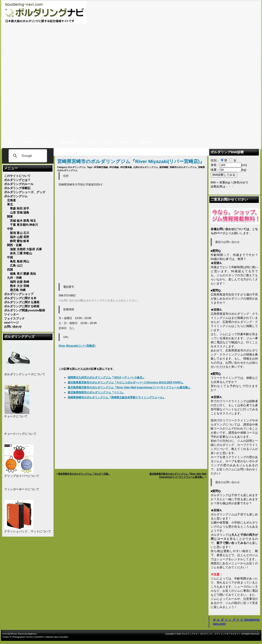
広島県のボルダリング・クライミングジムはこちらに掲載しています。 (234, 326)
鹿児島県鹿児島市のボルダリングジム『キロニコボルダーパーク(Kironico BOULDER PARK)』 (126, 382)
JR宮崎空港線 (101, 167)
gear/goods (69, 142)
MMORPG (39, 637)
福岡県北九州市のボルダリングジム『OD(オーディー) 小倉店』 (106, 377)
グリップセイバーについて (22, 476)
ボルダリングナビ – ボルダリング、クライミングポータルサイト (211, 634)
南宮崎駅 (164, 167)
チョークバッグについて (20, 434)
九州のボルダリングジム (146, 167)
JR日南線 (114, 167)
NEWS (46, 142)
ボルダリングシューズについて (25, 374)
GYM (90, 142)
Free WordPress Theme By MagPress (19, 634)
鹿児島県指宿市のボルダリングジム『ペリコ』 (96, 392)
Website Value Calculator (57, 637)
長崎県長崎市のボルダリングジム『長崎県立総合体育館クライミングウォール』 (116, 397)
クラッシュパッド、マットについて (28, 531)
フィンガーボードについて (22, 489)
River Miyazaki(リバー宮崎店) (77, 346)
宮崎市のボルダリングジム (183, 167)
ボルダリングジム (77, 167)
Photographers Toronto (22, 637)
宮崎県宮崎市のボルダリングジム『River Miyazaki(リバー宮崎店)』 (131, 161)
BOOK (107, 142)
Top (10, 142)
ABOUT (27, 142)
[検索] (27, 156)
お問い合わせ (234, 363)
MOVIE (125, 142)
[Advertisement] (246, 69)
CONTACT (145, 142)
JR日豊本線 (126, 167)
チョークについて (16, 416)
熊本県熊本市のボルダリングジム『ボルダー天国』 (84, 474)
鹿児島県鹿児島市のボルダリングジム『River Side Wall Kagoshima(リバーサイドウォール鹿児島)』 (129, 387)
